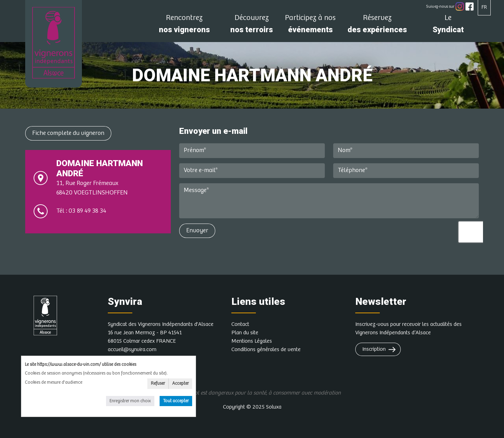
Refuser (158, 384)
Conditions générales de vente (266, 350)
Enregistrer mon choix (130, 401)
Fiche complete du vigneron (68, 133)
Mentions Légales (252, 341)
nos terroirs (252, 26)
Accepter (180, 384)
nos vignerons (184, 26)
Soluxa (274, 407)
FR (484, 7)
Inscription (374, 349)
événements (310, 26)
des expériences (377, 26)
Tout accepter (176, 401)
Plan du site (245, 333)
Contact (240, 324)
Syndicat (448, 26)
